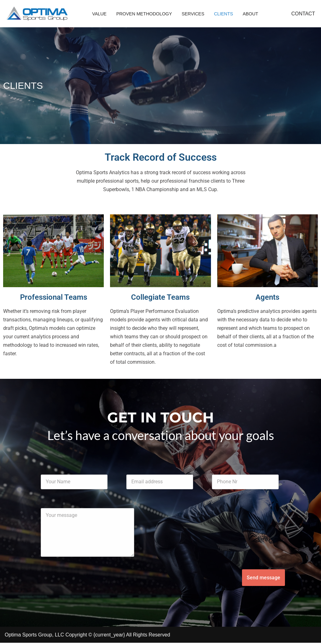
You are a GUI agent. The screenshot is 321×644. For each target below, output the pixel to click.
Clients (224, 14)
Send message (263, 579)
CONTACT (303, 14)
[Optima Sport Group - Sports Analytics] (37, 14)
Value (99, 14)
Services (193, 14)
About (251, 14)
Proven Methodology (144, 14)
